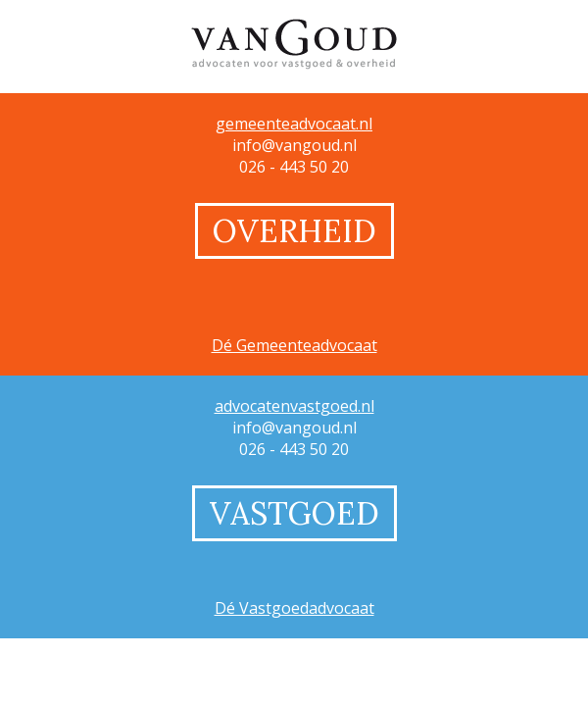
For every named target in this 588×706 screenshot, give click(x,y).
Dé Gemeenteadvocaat (294, 345)
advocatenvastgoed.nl (294, 406)
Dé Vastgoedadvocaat (294, 608)
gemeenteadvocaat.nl (294, 124)
